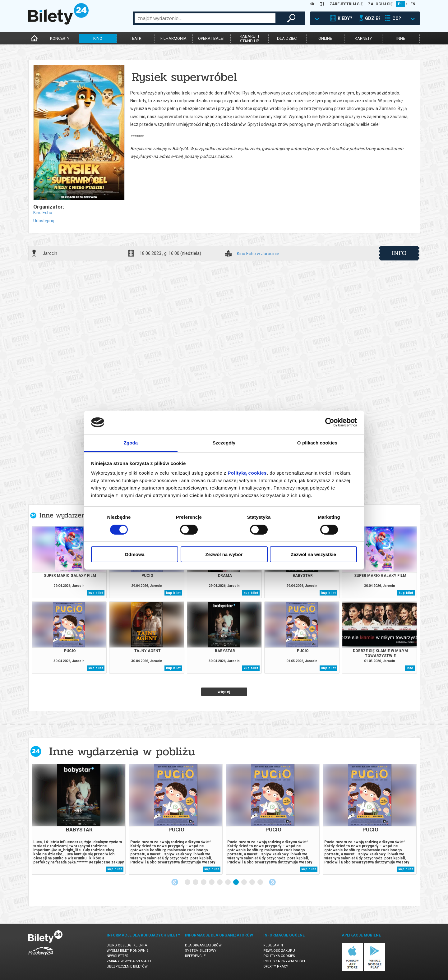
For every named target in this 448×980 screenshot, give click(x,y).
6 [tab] (228, 882)
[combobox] (205, 18)
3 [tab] (204, 882)
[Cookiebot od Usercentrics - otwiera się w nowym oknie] (330, 422)
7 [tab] (236, 882)
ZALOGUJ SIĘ (380, 4)
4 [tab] (212, 882)
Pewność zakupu (279, 951)
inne (401, 38)
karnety (363, 38)
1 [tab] (188, 882)
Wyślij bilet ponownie (127, 951)
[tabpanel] (79, 819)
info (399, 253)
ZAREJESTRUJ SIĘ (346, 4)
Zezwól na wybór (224, 554)
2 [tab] (196, 882)
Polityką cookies (247, 473)
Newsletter (118, 956)
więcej (224, 692)
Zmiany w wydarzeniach (129, 961)
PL (400, 4)
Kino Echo (43, 213)
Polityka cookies (279, 956)
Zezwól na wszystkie (313, 554)
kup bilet (96, 593)
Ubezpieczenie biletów (127, 966)
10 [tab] (261, 882)
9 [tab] (252, 882)
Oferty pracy (276, 966)
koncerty (60, 38)
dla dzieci (287, 38)
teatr (136, 38)
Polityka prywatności (284, 961)
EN (413, 4)
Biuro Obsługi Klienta (127, 945)
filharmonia (173, 38)
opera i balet (212, 38)
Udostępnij (44, 221)
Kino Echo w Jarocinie (258, 254)
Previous (175, 882)
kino (98, 38)
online (325, 38)
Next (272, 882)
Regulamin (273, 945)
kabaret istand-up (249, 39)
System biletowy (201, 951)
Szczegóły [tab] (224, 443)
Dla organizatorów (203, 945)
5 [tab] (220, 882)
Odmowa (134, 554)
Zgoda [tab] (131, 443)
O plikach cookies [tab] (317, 443)
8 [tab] (244, 882)
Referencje (195, 956)
